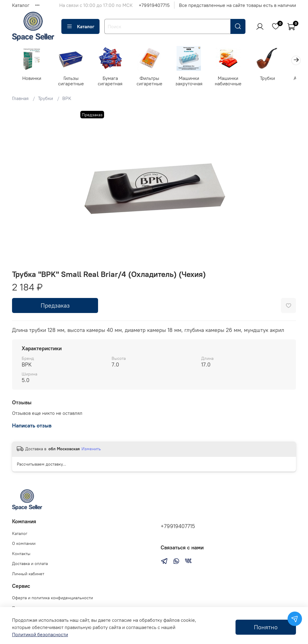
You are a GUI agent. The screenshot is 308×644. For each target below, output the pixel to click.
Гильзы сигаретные (73, 81)
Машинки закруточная (195, 81)
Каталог (21, 5)
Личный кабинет (28, 574)
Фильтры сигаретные (154, 81)
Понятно (266, 627)
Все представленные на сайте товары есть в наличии (237, 5)
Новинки (32, 79)
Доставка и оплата (30, 564)
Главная (20, 99)
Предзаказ (55, 306)
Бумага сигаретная (113, 81)
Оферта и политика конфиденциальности (52, 598)
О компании (24, 543)
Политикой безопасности (40, 634)
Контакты (21, 554)
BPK (67, 99)
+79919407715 (154, 5)
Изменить (91, 449)
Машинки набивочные (235, 81)
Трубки (276, 79)
